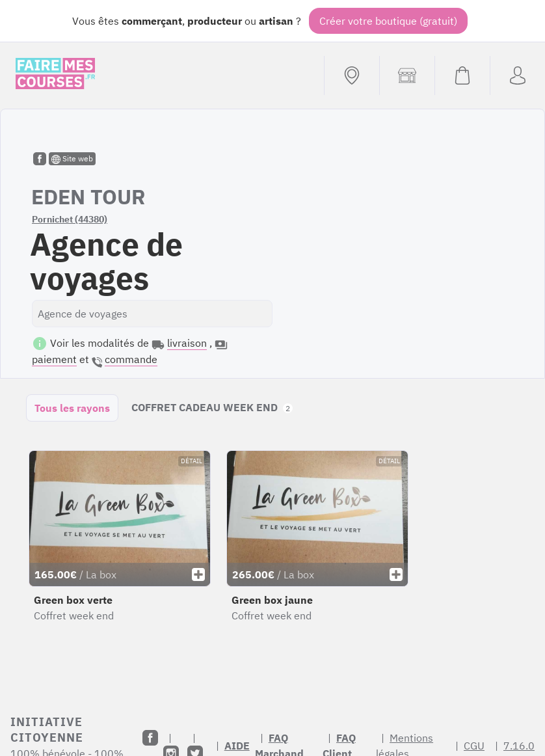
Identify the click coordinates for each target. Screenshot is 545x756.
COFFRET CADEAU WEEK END (212, 407)
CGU (474, 746)
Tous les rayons (72, 408)
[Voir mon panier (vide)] (462, 75)
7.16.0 (519, 746)
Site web (72, 159)
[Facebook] (150, 738)
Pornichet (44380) (70, 219)
